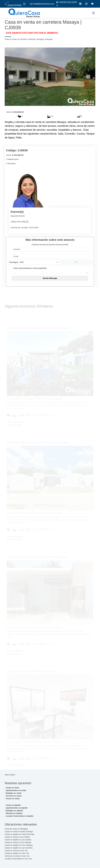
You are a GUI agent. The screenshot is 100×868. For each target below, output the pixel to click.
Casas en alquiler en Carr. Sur (17, 853)
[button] (11, 77)
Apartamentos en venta (16, 791)
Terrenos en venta (14, 796)
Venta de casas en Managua (16, 829)
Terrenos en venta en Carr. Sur (17, 856)
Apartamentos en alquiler (17, 808)
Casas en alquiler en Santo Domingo (19, 834)
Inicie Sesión (10, 775)
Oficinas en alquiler (14, 813)
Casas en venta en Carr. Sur (16, 851)
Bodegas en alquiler (14, 811)
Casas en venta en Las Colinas (17, 837)
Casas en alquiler (13, 805)
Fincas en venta (13, 799)
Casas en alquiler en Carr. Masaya (19, 845)
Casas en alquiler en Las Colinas (18, 840)
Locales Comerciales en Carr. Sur (18, 859)
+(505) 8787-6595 (18, 222)
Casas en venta (12, 788)
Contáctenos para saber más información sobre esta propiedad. (50, 245)
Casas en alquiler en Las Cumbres (19, 848)
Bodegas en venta (14, 793)
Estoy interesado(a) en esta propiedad (50, 270)
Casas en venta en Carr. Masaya (18, 843)
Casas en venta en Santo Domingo (19, 832)
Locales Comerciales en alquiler (20, 816)
